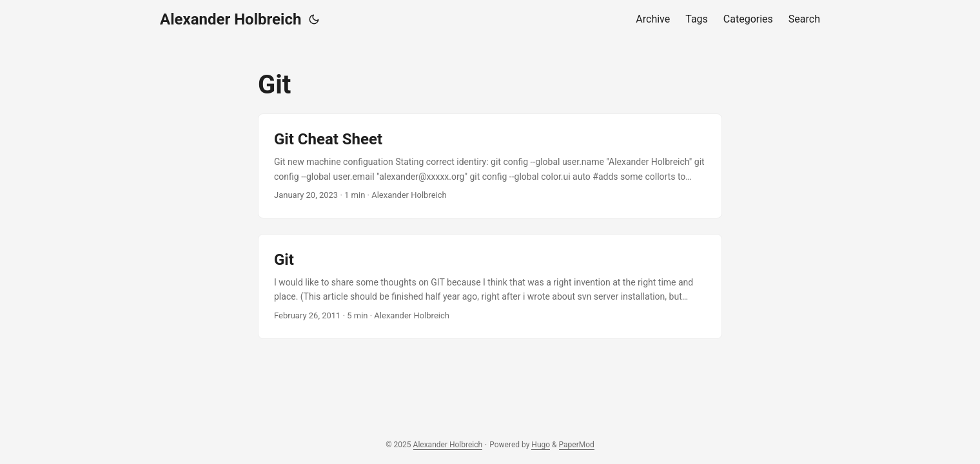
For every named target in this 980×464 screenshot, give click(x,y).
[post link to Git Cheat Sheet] (490, 166)
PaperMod (577, 445)
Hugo (541, 445)
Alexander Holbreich (230, 19)
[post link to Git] (490, 286)
